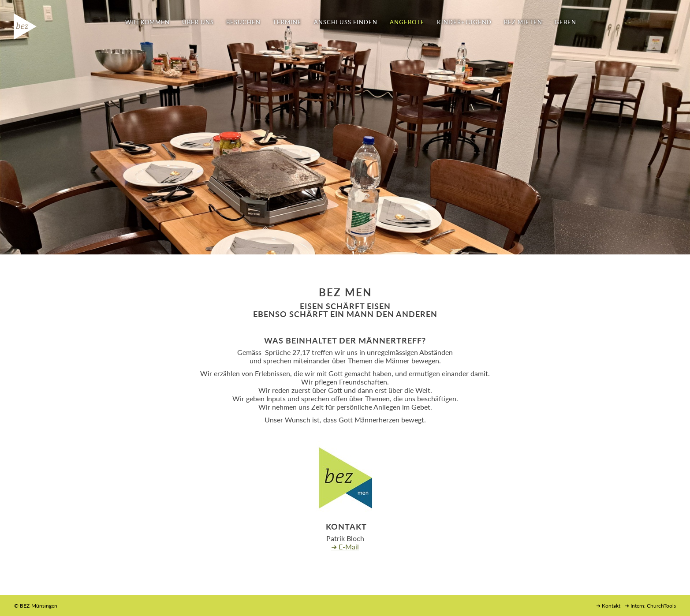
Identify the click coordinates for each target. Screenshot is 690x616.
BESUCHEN (243, 22)
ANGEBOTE (407, 22)
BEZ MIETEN (523, 22)
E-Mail (349, 547)
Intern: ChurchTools (653, 606)
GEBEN (565, 22)
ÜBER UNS (198, 22)
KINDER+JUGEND (464, 22)
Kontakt (611, 606)
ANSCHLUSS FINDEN (346, 22)
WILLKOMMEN (147, 22)
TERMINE (287, 22)
